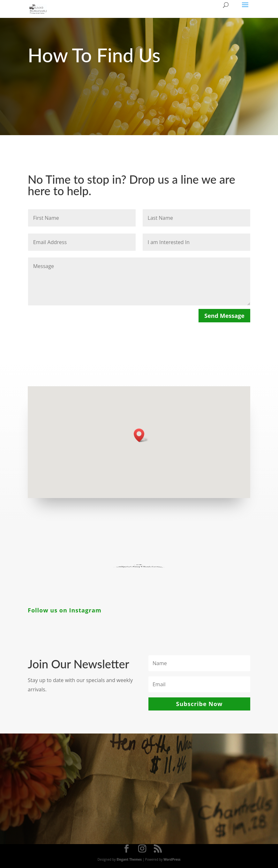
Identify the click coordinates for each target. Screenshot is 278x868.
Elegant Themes (129, 859)
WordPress (172, 859)
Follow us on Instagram (65, 610)
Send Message (224, 316)
